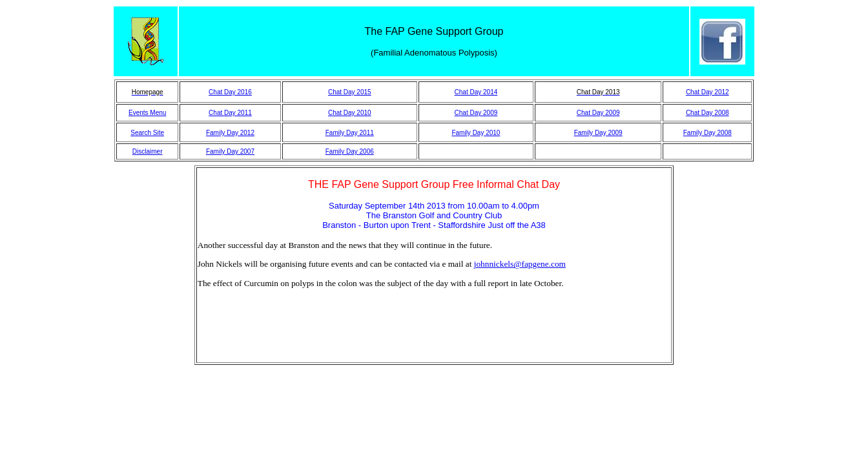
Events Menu (147, 113)
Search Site (147, 133)
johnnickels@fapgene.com (520, 264)
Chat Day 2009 (476, 113)
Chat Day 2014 (476, 92)
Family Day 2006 (350, 151)
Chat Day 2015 (350, 92)
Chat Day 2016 (230, 92)
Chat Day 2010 (350, 113)
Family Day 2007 (230, 151)
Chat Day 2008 (708, 113)
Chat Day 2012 (708, 92)
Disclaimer (148, 151)
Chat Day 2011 (230, 113)
